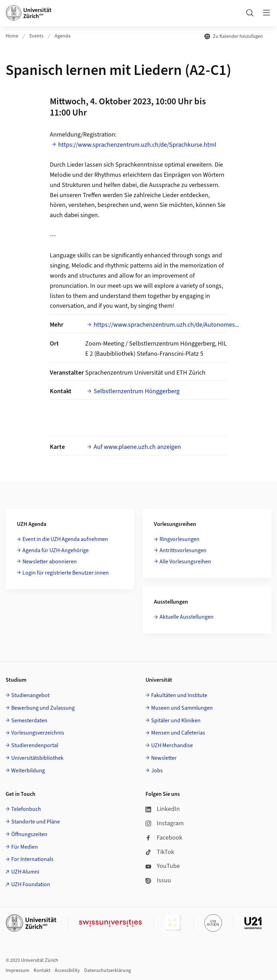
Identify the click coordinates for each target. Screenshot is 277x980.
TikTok (160, 852)
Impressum (18, 971)
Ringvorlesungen (180, 539)
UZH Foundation (31, 884)
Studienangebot (30, 695)
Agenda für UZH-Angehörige (56, 550)
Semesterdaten (29, 721)
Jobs (157, 771)
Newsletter (164, 758)
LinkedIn (163, 809)
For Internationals (32, 859)
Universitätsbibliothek (37, 758)
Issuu (158, 880)
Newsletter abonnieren (50, 562)
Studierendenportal (35, 745)
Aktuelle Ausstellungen (187, 617)
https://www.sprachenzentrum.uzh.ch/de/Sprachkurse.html (137, 145)
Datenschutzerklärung (107, 971)
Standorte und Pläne (36, 822)
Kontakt (42, 971)
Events (36, 36)
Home (12, 36)
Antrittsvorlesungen (183, 550)
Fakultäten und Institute (179, 695)
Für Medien (25, 847)
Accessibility (67, 971)
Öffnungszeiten (29, 834)
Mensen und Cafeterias (178, 733)
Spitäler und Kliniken (176, 721)
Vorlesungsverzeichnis (38, 733)
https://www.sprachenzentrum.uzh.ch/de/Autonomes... (166, 325)
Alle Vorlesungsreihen (185, 562)
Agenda (63, 36)
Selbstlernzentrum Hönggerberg (137, 391)
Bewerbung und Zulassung (43, 708)
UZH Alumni (25, 872)
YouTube (163, 866)
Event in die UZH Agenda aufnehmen (65, 539)
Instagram (165, 823)
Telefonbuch (26, 809)
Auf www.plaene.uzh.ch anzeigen (137, 447)
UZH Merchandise (172, 745)
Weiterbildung (28, 771)
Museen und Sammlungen (182, 708)
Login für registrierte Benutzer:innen (66, 573)
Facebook (164, 838)
